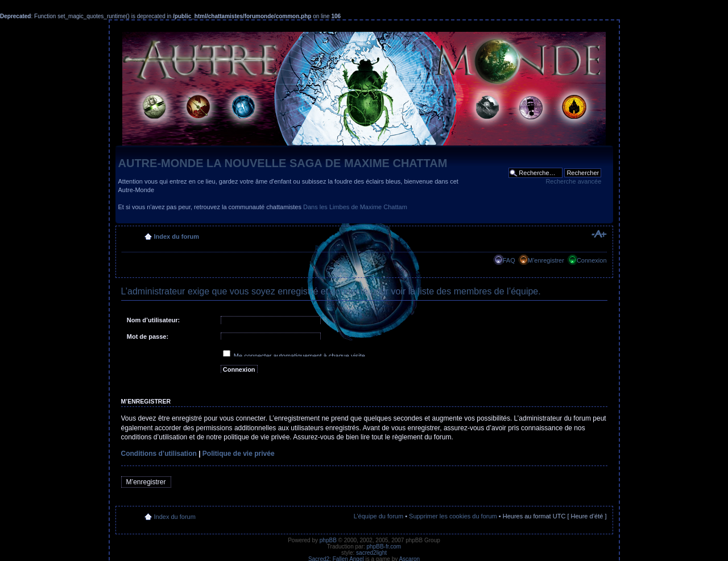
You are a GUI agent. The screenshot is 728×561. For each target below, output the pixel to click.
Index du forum (177, 236)
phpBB (328, 540)
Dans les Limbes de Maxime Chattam (355, 207)
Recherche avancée (573, 181)
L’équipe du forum (379, 516)
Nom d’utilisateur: (154, 320)
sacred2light (371, 553)
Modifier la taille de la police (599, 234)
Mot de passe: (148, 336)
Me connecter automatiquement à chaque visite (294, 356)
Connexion (592, 260)
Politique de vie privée (239, 454)
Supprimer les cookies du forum (453, 516)
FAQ (509, 260)
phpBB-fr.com (384, 547)
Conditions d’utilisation (159, 454)
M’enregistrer (546, 260)
